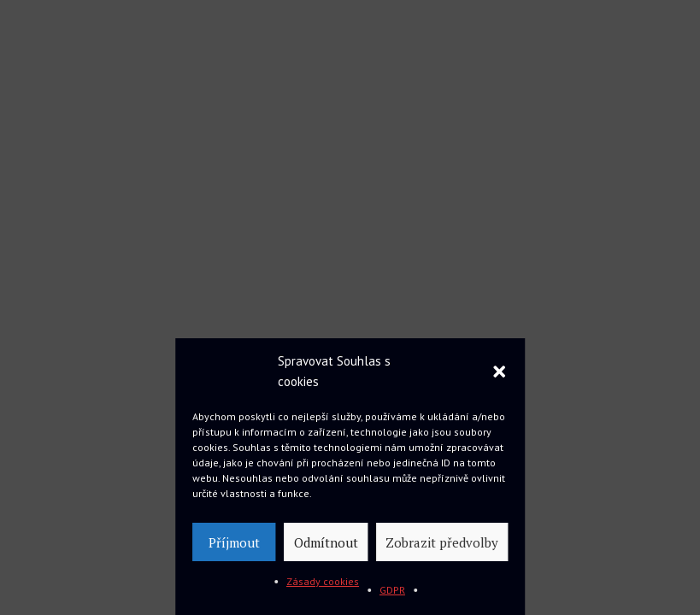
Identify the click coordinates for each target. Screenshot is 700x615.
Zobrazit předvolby (442, 542)
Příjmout (234, 542)
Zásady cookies (323, 581)
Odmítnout (326, 542)
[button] (499, 372)
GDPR (392, 590)
